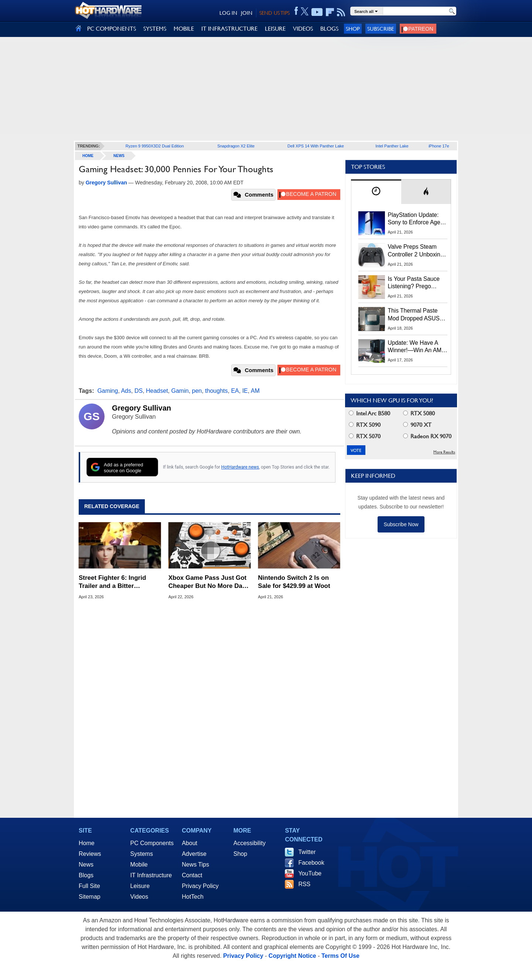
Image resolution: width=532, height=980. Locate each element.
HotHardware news (240, 467)
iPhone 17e (439, 146)
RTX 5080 (419, 413)
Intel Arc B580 (369, 413)
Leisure (140, 886)
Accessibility (250, 843)
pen (197, 391)
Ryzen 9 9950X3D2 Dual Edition (155, 146)
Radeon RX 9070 (427, 436)
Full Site (89, 886)
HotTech (193, 897)
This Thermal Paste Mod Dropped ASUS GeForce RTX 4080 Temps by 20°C (414, 315)
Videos (139, 897)
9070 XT (417, 425)
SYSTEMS (155, 29)
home (88, 156)
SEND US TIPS (274, 13)
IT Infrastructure (151, 875)
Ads (126, 391)
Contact (192, 875)
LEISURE (275, 29)
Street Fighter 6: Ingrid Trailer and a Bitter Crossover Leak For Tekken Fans (120, 582)
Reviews (90, 854)
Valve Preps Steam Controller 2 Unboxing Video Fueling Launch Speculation (416, 251)
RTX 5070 (365, 436)
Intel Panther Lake (392, 146)
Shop (353, 29)
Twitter (307, 852)
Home (87, 843)
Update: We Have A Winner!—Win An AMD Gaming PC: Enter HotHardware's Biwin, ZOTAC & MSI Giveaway (417, 347)
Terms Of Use (340, 956)
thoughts (216, 391)
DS (139, 391)
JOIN (247, 13)
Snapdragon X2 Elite (236, 146)
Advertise (194, 854)
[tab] (376, 192)
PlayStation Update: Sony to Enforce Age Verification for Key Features (414, 219)
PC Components (152, 843)
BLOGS (329, 29)
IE (245, 391)
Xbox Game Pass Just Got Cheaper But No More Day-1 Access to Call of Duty (208, 582)
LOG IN (228, 13)
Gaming (108, 391)
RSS (304, 884)
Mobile (139, 865)
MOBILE (184, 29)
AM (255, 391)
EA (235, 391)
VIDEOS (303, 29)
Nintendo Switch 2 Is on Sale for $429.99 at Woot (294, 582)
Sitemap (90, 897)
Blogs (86, 875)
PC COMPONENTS (112, 29)
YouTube (310, 873)
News (119, 156)
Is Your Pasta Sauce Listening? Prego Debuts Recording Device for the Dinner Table (415, 283)
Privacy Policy (200, 886)
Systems (142, 854)
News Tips (195, 865)
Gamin (180, 391)
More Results (444, 452)
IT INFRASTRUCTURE (229, 29)
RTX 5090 (365, 425)
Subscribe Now (401, 524)
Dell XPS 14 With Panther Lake (316, 146)
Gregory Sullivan (141, 408)
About (190, 843)
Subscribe (381, 29)
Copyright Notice (292, 956)
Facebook (311, 863)
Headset (157, 391)
